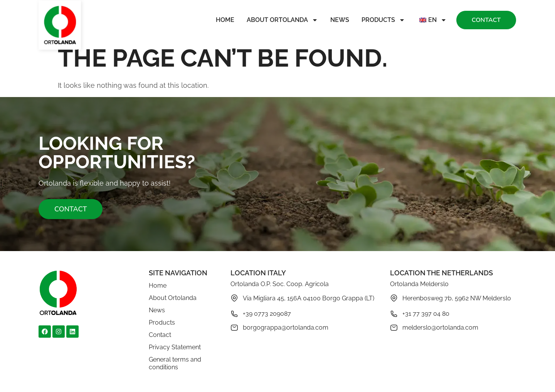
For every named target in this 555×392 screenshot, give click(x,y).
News (340, 20)
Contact (160, 335)
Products (383, 20)
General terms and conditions (175, 363)
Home (225, 20)
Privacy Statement (175, 347)
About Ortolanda (282, 20)
